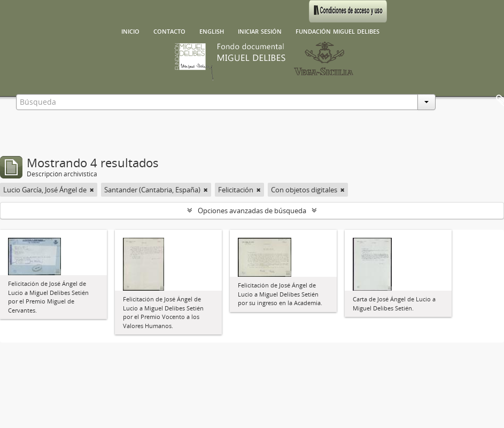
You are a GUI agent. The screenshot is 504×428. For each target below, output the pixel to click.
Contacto (169, 30)
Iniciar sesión (260, 30)
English (212, 30)
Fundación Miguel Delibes (338, 30)
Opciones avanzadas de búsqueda (252, 211)
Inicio (130, 30)
